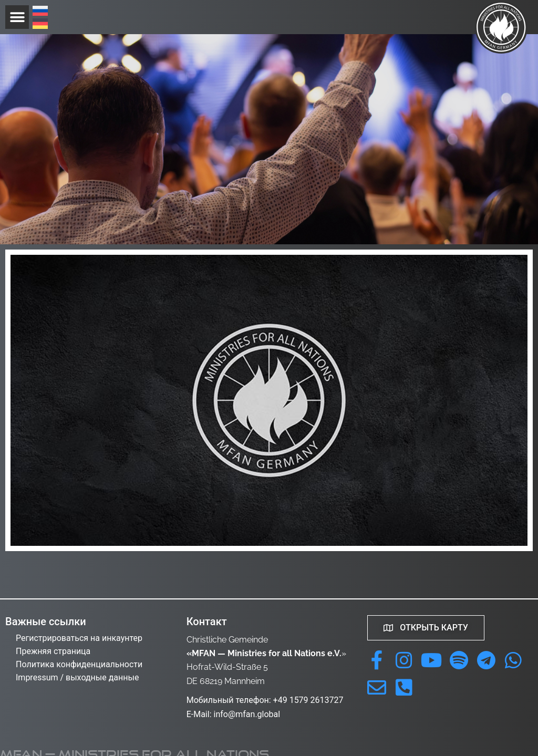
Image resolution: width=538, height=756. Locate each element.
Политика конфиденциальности (79, 664)
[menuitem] (40, 12)
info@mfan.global (247, 714)
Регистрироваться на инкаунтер (79, 638)
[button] (17, 17)
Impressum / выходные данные (77, 677)
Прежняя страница (53, 651)
